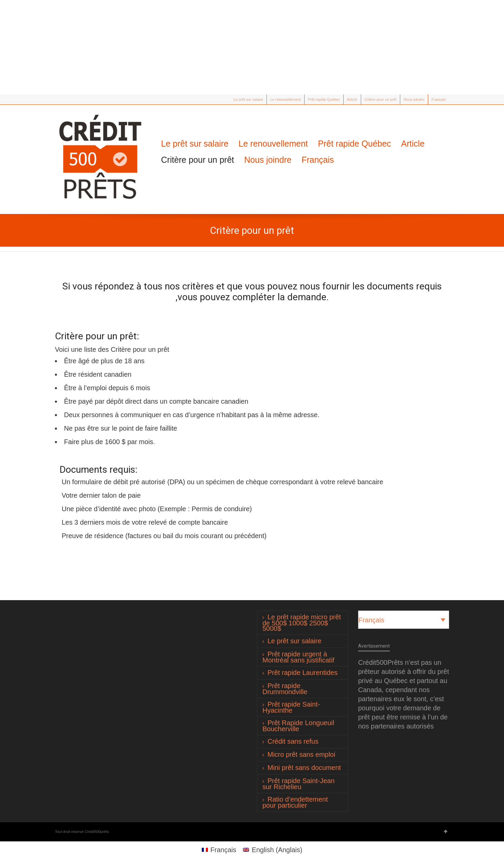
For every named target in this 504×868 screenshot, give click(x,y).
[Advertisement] (252, 47)
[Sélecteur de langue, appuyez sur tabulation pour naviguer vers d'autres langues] (404, 620)
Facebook (69, 99)
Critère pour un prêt (381, 99)
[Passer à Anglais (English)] (273, 850)
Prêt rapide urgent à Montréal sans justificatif (298, 657)
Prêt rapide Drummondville (285, 689)
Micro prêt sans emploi (301, 754)
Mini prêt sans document (304, 768)
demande (307, 297)
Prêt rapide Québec (324, 99)
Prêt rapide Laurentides (303, 673)
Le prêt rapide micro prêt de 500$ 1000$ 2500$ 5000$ (302, 623)
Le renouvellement (286, 99)
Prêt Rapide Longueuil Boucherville (298, 726)
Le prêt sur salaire (248, 99)
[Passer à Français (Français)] (219, 850)
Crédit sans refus (293, 741)
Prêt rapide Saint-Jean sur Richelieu (298, 784)
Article (352, 99)
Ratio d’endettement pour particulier (295, 802)
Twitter (59, 99)
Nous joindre (414, 99)
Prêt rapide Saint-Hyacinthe (291, 707)
